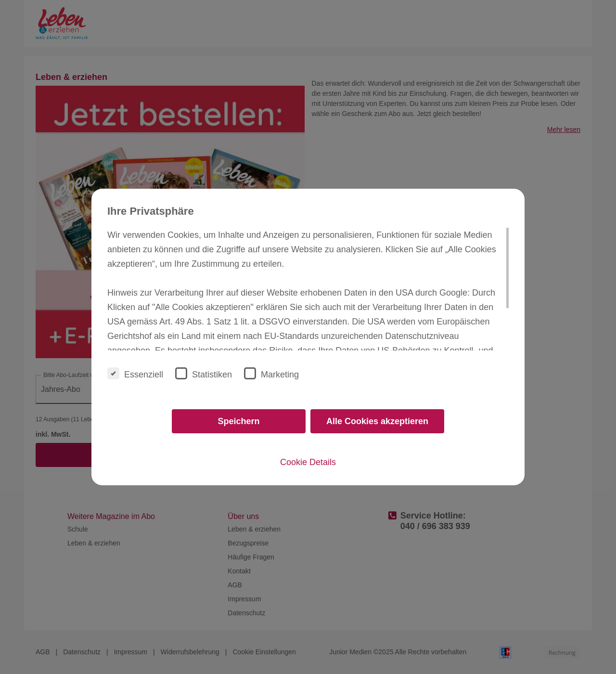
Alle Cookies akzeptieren (377, 421)
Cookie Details (308, 462)
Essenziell (135, 373)
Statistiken (204, 373)
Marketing (271, 373)
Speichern (238, 421)
